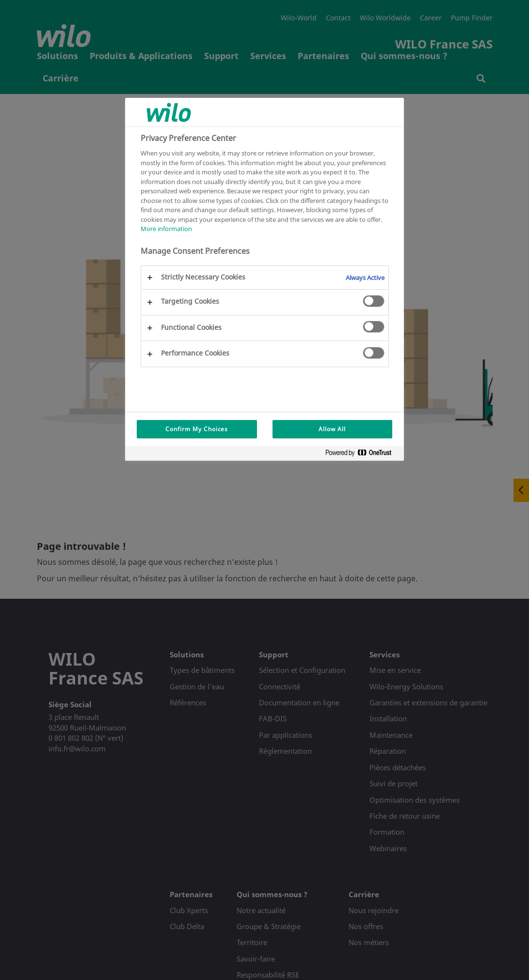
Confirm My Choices (197, 429)
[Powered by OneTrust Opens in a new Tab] (362, 455)
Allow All (332, 429)
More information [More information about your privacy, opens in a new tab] (166, 229)
